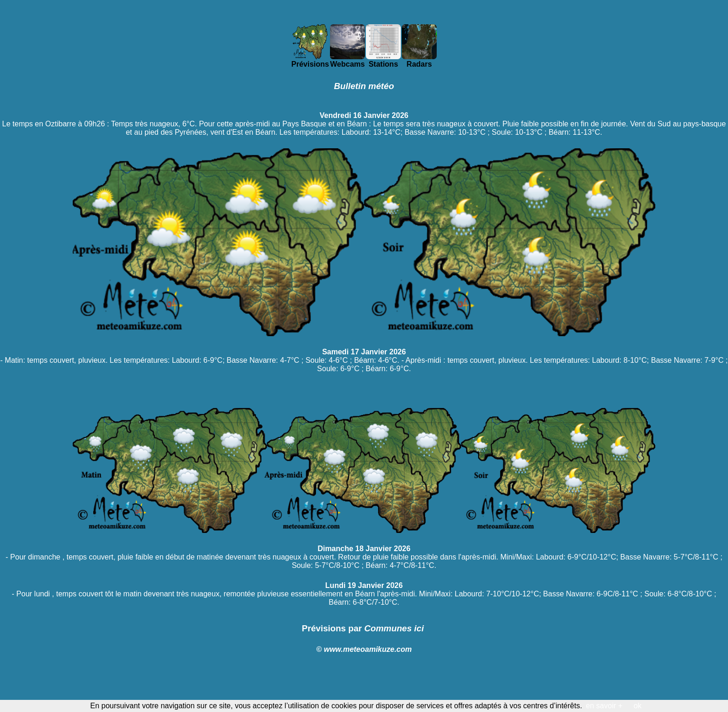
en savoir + (604, 706)
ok (638, 706)
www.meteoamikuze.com (368, 649)
